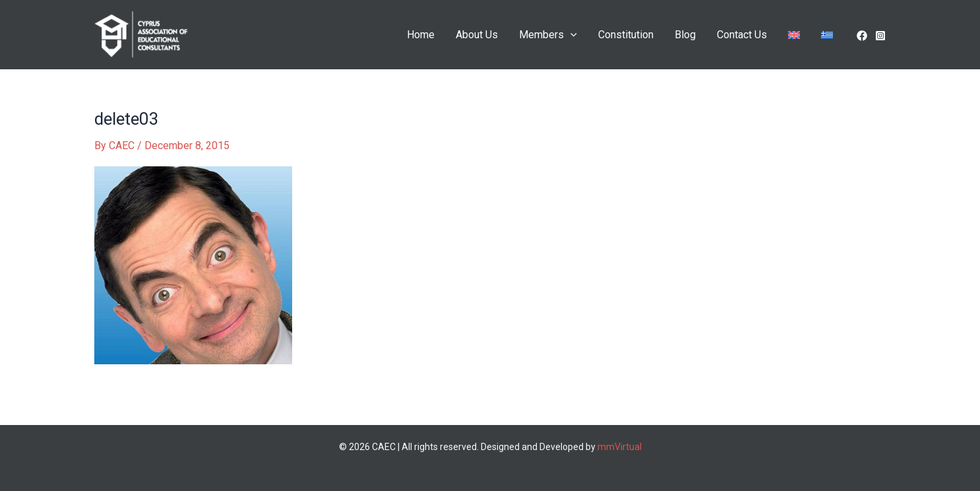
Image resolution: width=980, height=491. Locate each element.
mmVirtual (620, 447)
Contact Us (742, 35)
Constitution (626, 35)
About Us (477, 35)
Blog (685, 35)
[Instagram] (880, 36)
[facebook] (862, 36)
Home (421, 35)
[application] (570, 35)
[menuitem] (794, 35)
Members (548, 35)
